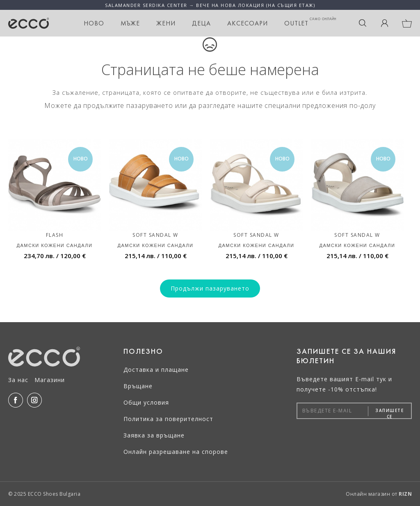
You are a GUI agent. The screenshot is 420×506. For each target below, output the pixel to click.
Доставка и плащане (156, 370)
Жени (166, 23)
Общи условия (146, 402)
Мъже (130, 23)
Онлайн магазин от (379, 494)
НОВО (94, 23)
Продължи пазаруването (210, 288)
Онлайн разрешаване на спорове (176, 452)
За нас (18, 380)
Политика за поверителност (168, 419)
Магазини (50, 380)
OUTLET (310, 22)
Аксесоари (248, 23)
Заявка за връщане (154, 435)
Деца (201, 23)
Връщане (138, 386)
